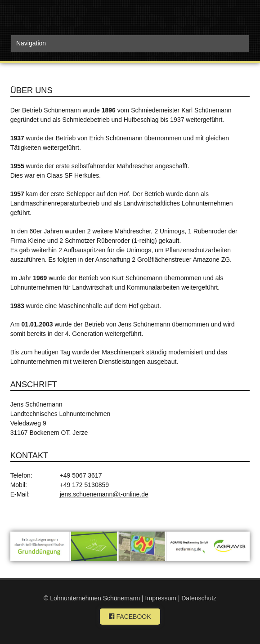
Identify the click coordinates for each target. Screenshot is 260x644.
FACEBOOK (130, 617)
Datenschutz (199, 598)
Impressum (161, 598)
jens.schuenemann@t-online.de (104, 494)
